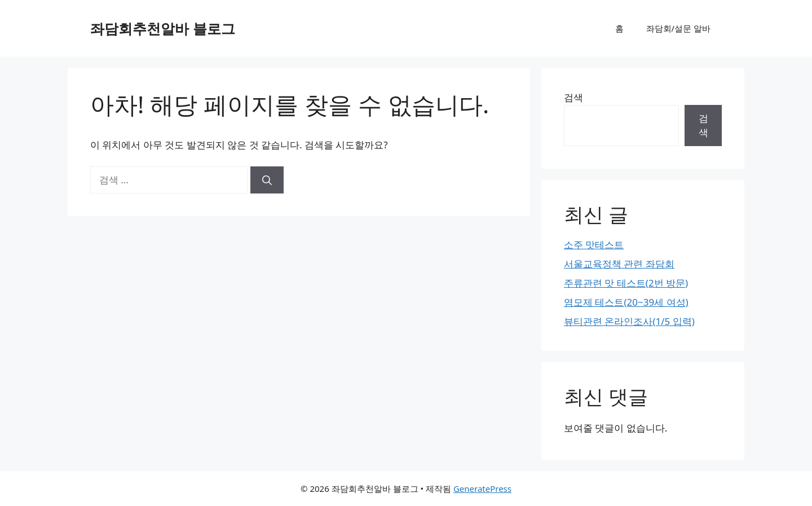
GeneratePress (482, 489)
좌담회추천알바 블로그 (163, 28)
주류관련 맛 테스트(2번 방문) (626, 283)
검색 (573, 97)
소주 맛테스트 (594, 245)
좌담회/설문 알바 (678, 28)
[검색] (267, 180)
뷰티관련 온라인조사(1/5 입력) (629, 321)
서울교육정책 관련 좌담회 (619, 264)
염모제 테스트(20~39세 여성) (626, 302)
